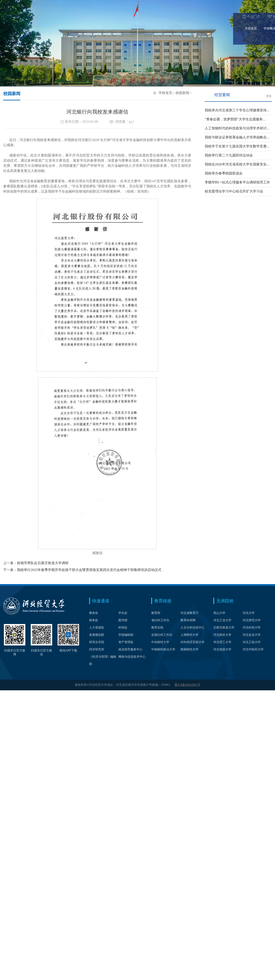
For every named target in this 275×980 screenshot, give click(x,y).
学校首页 (18, 16)
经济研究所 (97, 649)
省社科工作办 (160, 620)
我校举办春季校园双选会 (224, 173)
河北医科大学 (222, 635)
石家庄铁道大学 (224, 628)
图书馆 (123, 620)
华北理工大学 (222, 642)
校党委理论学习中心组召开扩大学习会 (234, 191)
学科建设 (93, 16)
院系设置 (55, 16)
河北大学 (249, 613)
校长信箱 (70, 4)
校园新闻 (182, 93)
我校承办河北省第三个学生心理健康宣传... (237, 110)
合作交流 (221, 16)
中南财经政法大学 (163, 649)
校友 (240, 4)
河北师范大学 (252, 620)
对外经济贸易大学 (192, 642)
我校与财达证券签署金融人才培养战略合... (237, 137)
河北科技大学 (252, 628)
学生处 (123, 613)
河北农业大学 (252, 635)
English (103, 4)
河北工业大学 (222, 620)
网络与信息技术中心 (132, 657)
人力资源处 (97, 628)
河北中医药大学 (253, 649)
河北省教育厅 (189, 613)
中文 (92, 4)
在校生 (209, 4)
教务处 (94, 613)
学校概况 (37, 16)
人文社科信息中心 (192, 628)
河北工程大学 (252, 642)
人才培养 (74, 16)
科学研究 (202, 16)
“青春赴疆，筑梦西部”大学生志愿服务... (235, 119)
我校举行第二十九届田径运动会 (229, 155)
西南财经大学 (189, 649)
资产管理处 (126, 642)
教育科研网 (188, 620)
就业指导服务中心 (130, 649)
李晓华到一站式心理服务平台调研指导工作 (237, 182)
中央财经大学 (160, 642)
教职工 (226, 4)
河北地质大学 (222, 649)
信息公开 (258, 16)
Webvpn (45, 4)
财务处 (94, 620)
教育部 (156, 613)
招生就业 (184, 16)
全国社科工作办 (162, 635)
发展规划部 (97, 635)
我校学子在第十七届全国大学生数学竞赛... (237, 146)
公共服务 (240, 16)
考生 (195, 4)
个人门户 (20, 4)
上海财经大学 (189, 635)
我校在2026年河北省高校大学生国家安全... (237, 164)
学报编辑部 (126, 635)
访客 (254, 4)
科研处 (123, 628)
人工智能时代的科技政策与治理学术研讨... (237, 128)
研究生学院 (97, 642)
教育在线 (157, 628)
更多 (269, 96)
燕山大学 (219, 613)
